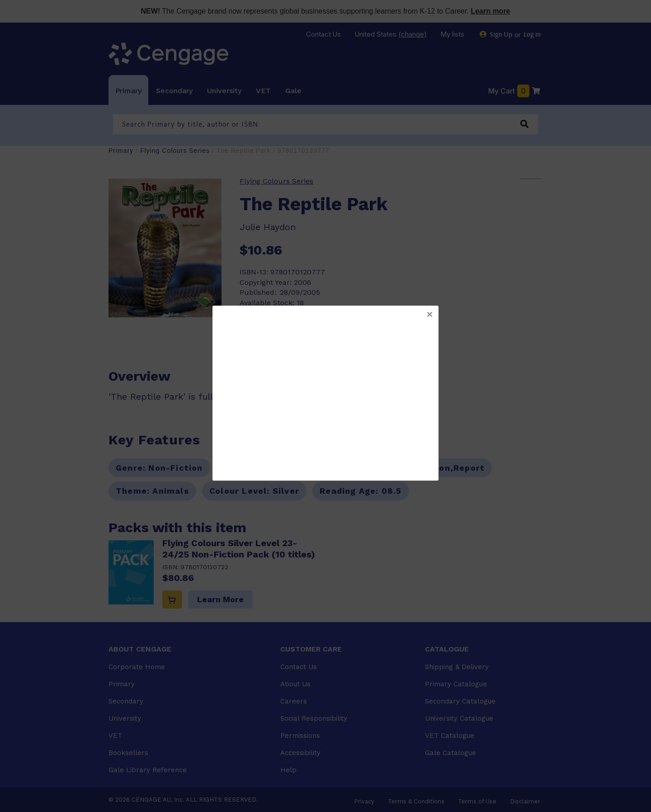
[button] (429, 315)
